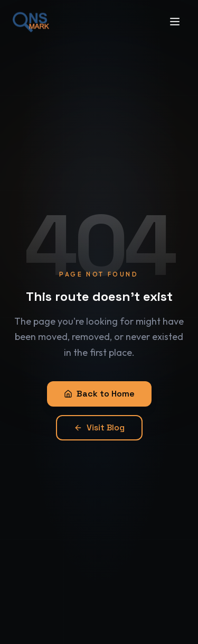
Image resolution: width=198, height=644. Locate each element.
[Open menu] (175, 16)
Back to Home (99, 394)
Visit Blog (99, 427)
